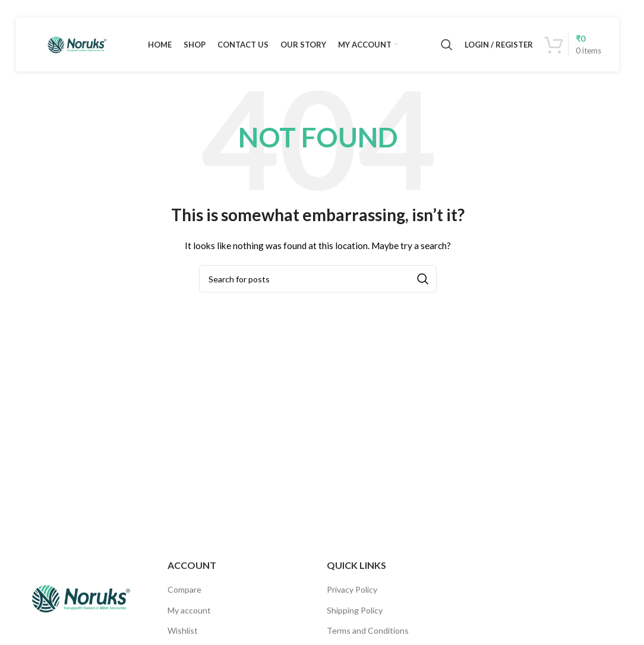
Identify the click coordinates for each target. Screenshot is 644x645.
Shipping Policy (355, 610)
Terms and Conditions (368, 630)
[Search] (447, 45)
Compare (184, 589)
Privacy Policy (352, 589)
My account (189, 610)
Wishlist (183, 630)
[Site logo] (76, 44)
